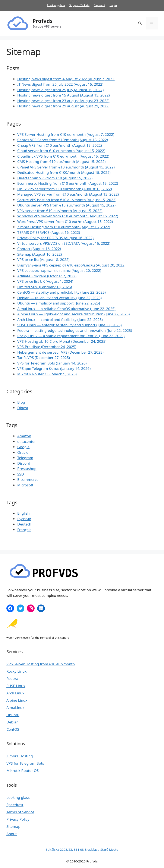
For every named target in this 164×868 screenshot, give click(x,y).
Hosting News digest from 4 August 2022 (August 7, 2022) (66, 79)
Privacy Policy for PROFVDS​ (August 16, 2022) (55, 238)
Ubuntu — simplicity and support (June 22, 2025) (59, 303)
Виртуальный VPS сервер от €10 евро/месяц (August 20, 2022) (71, 265)
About (12, 834)
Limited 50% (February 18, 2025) (45, 287)
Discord (24, 463)
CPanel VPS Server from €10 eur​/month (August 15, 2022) (66, 167)
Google (23, 447)
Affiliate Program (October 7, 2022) (47, 276)
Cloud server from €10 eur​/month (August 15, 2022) (61, 151)
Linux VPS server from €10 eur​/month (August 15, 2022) (65, 189)
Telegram (25, 458)
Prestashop (27, 469)
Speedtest (15, 805)
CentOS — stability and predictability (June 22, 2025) (61, 292)
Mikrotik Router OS (23, 771)
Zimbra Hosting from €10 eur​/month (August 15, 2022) (64, 227)
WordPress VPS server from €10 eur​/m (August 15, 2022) (65, 222)
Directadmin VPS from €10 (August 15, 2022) (55, 178)
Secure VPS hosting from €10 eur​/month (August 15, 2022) (67, 200)
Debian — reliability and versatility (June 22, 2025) (59, 298)
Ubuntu (13, 715)
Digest (23, 408)
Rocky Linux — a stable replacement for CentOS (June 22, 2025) (71, 336)
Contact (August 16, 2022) (39, 249)
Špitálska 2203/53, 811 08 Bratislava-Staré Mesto (82, 849)
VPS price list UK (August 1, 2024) (45, 281)
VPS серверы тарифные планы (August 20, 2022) (59, 270)
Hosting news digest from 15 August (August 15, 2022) (64, 95)
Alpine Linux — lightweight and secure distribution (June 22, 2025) (73, 314)
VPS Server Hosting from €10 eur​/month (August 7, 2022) (66, 134)
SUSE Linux (16, 686)
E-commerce (28, 479)
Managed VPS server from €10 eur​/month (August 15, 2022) (68, 194)
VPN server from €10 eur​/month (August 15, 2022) (60, 211)
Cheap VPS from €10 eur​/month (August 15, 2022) (60, 145)
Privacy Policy (18, 819)
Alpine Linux (17, 700)
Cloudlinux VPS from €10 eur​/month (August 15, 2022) (63, 156)
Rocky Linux (17, 671)
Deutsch (24, 524)
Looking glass (56, 5)
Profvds (42, 21)
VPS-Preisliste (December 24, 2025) (47, 347)
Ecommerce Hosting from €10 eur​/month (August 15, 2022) (68, 183)
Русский (24, 519)
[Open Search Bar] (140, 23)
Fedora (12, 678)
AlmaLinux (15, 708)
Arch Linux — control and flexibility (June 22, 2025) (60, 320)
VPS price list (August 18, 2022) (43, 260)
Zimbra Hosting (20, 756)
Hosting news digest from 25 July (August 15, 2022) (60, 90)
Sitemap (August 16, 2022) (40, 254)
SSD (21, 474)
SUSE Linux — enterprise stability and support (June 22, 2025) (70, 325)
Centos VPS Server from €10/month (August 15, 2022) (63, 140)
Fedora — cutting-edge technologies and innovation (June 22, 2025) (75, 330)
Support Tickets (79, 5)
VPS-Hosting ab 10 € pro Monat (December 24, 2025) (62, 341)
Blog (21, 402)
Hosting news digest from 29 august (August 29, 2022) (63, 106)
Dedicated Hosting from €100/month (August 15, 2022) (64, 172)
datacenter (27, 441)
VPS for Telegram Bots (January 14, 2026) (52, 363)
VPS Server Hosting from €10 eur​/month (41, 664)
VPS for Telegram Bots (25, 763)
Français (24, 530)
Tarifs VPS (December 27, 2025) (44, 358)
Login (113, 5)
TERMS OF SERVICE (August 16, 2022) (49, 232)
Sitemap (13, 826)
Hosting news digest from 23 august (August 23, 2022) (63, 101)
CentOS (13, 729)
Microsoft (25, 485)
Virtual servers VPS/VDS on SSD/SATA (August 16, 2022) (64, 243)
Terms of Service (20, 812)
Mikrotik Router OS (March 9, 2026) (47, 374)
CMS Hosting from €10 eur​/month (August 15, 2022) (61, 162)
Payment (100, 5)
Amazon (24, 436)
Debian (12, 722)
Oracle (23, 452)
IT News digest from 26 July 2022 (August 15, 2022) (60, 84)
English (23, 513)
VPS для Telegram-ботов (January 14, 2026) (54, 368)
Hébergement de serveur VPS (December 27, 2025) (60, 352)
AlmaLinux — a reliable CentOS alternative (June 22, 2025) (66, 309)
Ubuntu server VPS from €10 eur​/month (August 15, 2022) (66, 205)
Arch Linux (15, 693)
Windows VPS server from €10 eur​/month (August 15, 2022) (68, 216)
